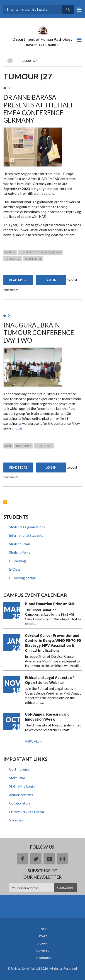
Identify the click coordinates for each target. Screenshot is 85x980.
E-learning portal (22, 578)
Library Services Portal (26, 812)
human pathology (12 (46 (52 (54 (40, 252)
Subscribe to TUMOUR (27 (5, 502)
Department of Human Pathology (42, 39)
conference (33, 259)
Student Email (19, 544)
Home (43, 929)
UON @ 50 (43, 951)
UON (8, 446)
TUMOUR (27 (13, 259)
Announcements (21, 795)
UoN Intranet (19, 769)
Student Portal (20, 552)
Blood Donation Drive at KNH (50, 604)
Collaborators (20, 803)
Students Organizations (27, 527)
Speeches (16, 820)
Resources (44, 958)
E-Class (15, 569)
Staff (43, 936)
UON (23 (10, 252)
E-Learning (17, 561)
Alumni (43, 944)
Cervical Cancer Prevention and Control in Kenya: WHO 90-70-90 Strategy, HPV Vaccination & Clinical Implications (53, 643)
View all (32, 741)
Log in (51, 280)
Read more (21, 282)
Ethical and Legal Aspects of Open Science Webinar (50, 680)
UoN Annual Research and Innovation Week (47, 717)
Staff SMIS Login (22, 786)
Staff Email (17, 778)
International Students (26, 535)
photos (17, 428)
